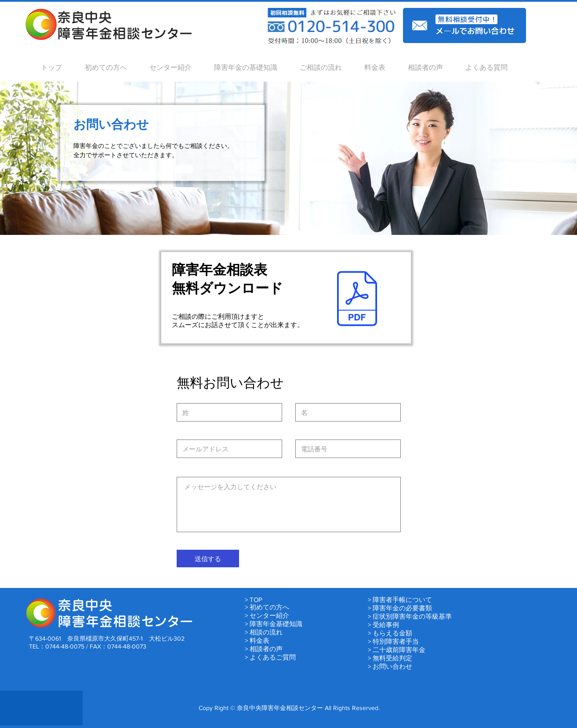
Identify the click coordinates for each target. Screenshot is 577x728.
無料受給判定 (392, 658)
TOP (256, 600)
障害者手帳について (402, 600)
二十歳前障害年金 (399, 650)
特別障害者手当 (396, 641)
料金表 (259, 640)
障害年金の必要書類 (402, 608)
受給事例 (386, 625)
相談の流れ (266, 632)
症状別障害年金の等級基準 (412, 616)
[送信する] (208, 559)
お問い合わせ (392, 666)
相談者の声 (266, 649)
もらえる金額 (392, 633)
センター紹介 (269, 615)
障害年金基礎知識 (276, 624)
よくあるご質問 (273, 657)
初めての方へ (269, 607)
